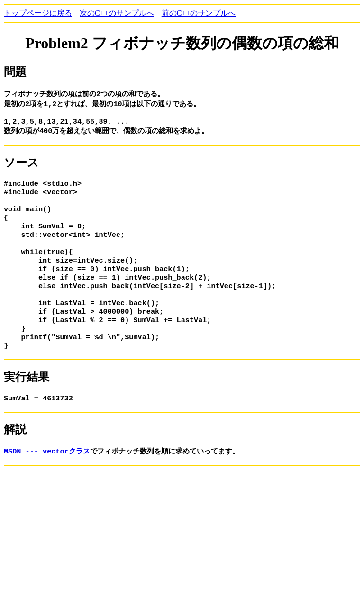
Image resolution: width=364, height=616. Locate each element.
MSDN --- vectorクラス (47, 474)
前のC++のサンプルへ (199, 13)
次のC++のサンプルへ (117, 13)
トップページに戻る (38, 13)
